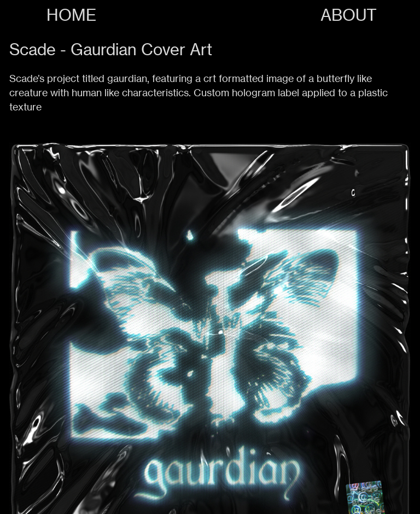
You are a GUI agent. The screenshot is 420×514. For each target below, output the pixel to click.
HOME (71, 15)
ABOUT (349, 15)
